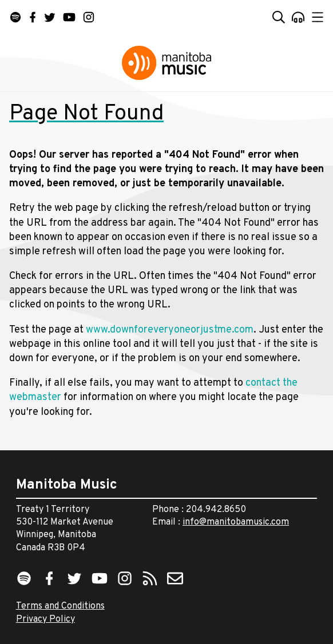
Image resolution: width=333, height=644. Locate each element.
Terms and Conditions (60, 606)
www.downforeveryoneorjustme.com (170, 330)
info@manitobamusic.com (236, 522)
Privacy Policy (45, 619)
